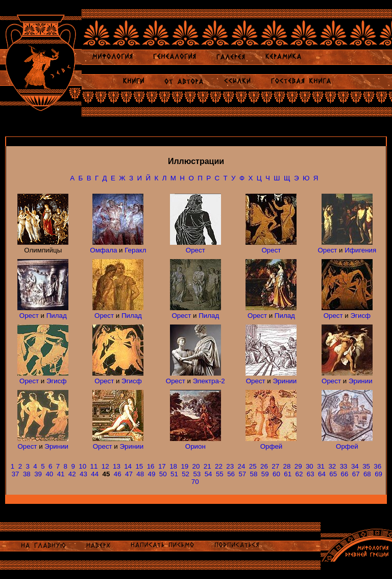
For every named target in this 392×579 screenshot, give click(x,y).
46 (118, 474)
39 (38, 474)
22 (219, 466)
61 (288, 474)
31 (321, 466)
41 (61, 474)
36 (377, 466)
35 (366, 466)
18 (173, 466)
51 (174, 474)
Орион (195, 446)
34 (355, 466)
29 (298, 466)
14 (128, 466)
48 (140, 474)
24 (242, 466)
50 (163, 474)
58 (254, 474)
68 (367, 474)
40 (49, 474)
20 (196, 466)
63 (311, 474)
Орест (195, 250)
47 (129, 474)
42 (72, 474)
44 (95, 474)
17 (162, 466)
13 (117, 466)
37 (16, 474)
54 (209, 474)
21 (207, 466)
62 (299, 474)
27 (275, 466)
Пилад (57, 316)
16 (151, 466)
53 (197, 474)
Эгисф (361, 316)
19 (185, 466)
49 (152, 474)
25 (253, 466)
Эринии (285, 381)
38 (27, 474)
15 (139, 466)
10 (82, 466)
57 (242, 474)
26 (264, 466)
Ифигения (360, 250)
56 (231, 474)
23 (230, 466)
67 (356, 474)
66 (344, 474)
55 (220, 474)
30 (310, 466)
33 (344, 466)
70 (195, 482)
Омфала (103, 250)
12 (105, 466)
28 (287, 466)
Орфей (272, 446)
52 (186, 474)
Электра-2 (209, 381)
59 (265, 474)
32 (332, 466)
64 (322, 474)
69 (378, 474)
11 (94, 466)
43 (83, 474)
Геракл (135, 250)
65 (333, 474)
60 (276, 474)
